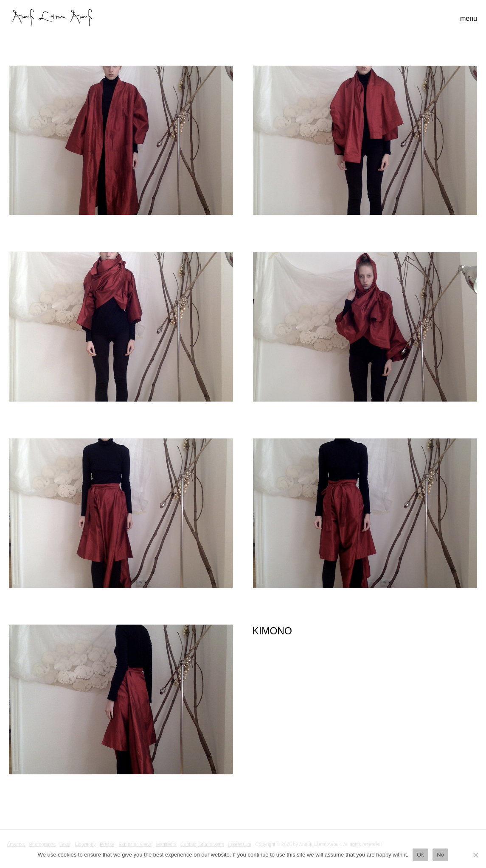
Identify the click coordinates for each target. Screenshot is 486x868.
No (440, 855)
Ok (420, 855)
